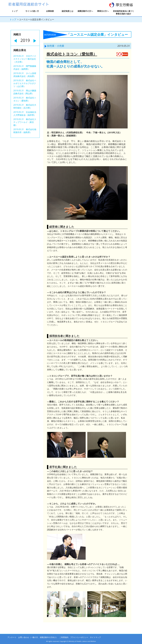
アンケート (12, 637)
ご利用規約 (64, 637)
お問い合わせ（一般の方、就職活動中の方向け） (38, 637)
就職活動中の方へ (85, 11)
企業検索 (50, 11)
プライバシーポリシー (79, 637)
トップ (15, 11)
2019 (25, 40)
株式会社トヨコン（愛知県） (72, 54)
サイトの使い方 (32, 11)
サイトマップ (95, 637)
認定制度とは (68, 11)
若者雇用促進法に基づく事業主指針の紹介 (124, 12)
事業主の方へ (103, 11)
